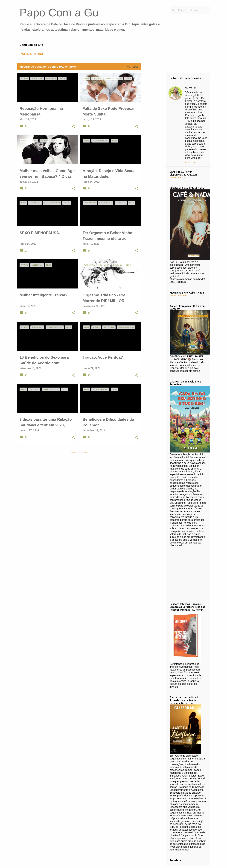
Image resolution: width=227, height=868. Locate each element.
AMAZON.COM (178, 177)
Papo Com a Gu (59, 13)
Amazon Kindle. (178, 295)
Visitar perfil (191, 163)
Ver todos (133, 67)
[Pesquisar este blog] (193, 10)
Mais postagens (79, 453)
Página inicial (32, 54)
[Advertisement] (153, 120)
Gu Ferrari (191, 88)
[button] (73, 127)
